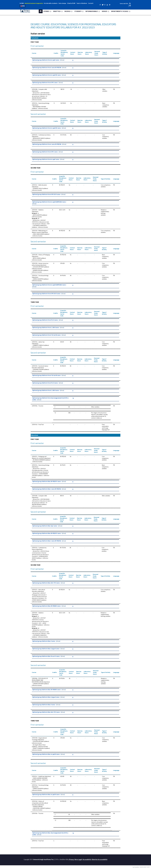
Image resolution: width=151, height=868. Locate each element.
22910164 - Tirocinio (38, 406)
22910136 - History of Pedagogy (41, 255)
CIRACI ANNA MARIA (38, 234)
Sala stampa (62, 3)
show (62, 60)
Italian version (38, 34)
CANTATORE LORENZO (39, 808)
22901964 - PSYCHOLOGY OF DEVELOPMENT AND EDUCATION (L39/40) (40, 680)
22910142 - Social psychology (40, 275)
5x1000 (22, 3)
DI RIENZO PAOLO (38, 188)
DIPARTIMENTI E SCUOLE (121, 11)
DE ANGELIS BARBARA (39, 460)
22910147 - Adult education (39, 185)
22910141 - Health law (38, 776)
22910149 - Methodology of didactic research (40, 231)
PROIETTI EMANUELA (38, 748)
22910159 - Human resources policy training (40, 264)
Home (41, 11)
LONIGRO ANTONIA (38, 684)
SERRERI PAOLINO (38, 270)
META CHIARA (36, 258)
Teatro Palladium (82, 3)
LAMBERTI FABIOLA (38, 345)
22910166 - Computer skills (39, 89)
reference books (37, 100)
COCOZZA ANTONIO (38, 267)
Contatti (91, 3)
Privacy (71, 860)
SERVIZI (105, 11)
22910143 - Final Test (38, 425)
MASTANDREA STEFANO (39, 107)
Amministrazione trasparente (34, 3)
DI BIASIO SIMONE (38, 806)
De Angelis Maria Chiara (39, 745)
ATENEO (47, 11)
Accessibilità (87, 860)
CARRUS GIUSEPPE (38, 279)
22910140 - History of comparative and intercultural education (40, 803)
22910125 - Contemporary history (41, 135)
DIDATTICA (58, 11)
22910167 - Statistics (38, 210)
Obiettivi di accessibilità (100, 860)
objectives (35, 91)
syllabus (44, 98)
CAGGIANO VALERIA (38, 369)
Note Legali (78, 860)
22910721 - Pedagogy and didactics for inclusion (39, 457)
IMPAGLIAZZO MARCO (39, 138)
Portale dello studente (51, 3)
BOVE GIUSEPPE (37, 215)
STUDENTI (79, 11)
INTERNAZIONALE (93, 11)
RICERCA (69, 11)
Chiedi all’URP (71, 3)
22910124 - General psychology (41, 103)
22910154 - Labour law (38, 342)
